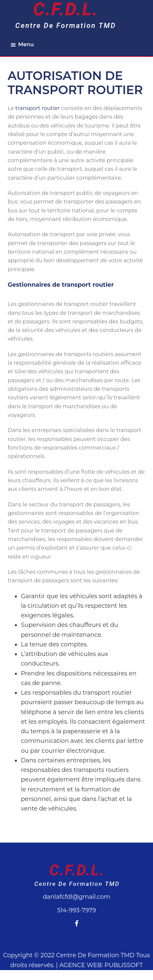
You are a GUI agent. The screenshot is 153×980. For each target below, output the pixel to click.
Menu (26, 44)
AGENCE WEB (81, 965)
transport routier (38, 108)
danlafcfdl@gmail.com (77, 897)
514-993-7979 (76, 910)
